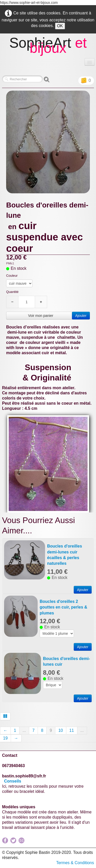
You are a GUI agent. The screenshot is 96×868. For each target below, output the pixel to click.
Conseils (13, 781)
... (24, 730)
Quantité (12, 292)
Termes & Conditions (75, 863)
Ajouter (81, 316)
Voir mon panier (41, 316)
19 (5, 738)
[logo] (48, 47)
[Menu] (90, 62)
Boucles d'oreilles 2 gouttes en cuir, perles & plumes (63, 607)
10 (61, 730)
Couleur (12, 276)
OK (60, 26)
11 (72, 730)
